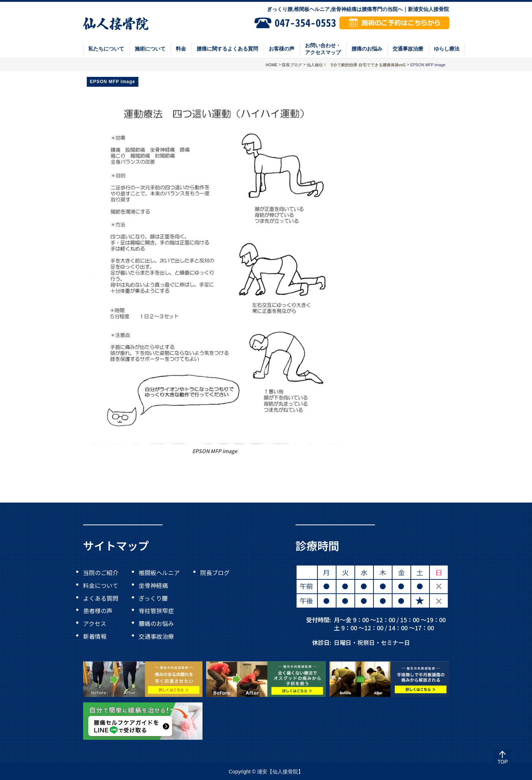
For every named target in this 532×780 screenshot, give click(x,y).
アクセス (95, 623)
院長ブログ (215, 572)
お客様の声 (282, 49)
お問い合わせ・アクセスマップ (323, 49)
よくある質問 (101, 598)
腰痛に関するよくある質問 (227, 49)
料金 (181, 49)
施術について (150, 49)
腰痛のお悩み (367, 49)
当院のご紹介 (101, 572)
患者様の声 (98, 611)
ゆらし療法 (447, 49)
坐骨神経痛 (153, 585)
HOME (272, 65)
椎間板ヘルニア (159, 572)
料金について (101, 585)
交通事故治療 (408, 49)
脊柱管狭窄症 (156, 611)
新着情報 (95, 636)
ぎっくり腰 (153, 598)
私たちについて (106, 49)
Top (502, 758)
